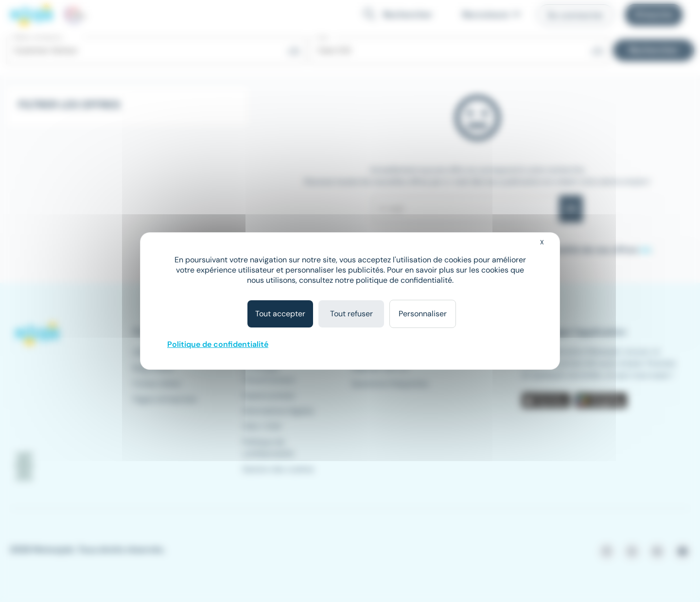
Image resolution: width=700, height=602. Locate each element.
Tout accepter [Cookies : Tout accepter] (280, 314)
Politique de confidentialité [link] (218, 344)
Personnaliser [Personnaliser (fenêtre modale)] (423, 314)
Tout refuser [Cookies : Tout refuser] (351, 314)
